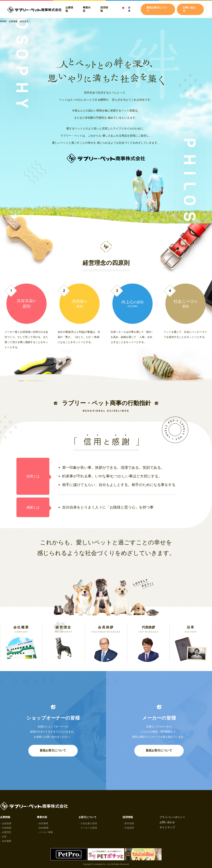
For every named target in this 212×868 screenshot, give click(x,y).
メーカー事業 (46, 832)
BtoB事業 (44, 828)
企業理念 (7, 832)
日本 (129, 9)
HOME (3, 21)
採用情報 (104, 9)
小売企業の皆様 (89, 823)
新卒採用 (129, 823)
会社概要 (7, 841)
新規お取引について (53, 750)
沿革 (4, 837)
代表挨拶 (7, 828)
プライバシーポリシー (172, 817)
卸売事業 (43, 823)
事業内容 (87, 9)
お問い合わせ (189, 9)
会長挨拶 (7, 823)
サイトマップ (167, 827)
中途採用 (129, 828)
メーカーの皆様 (89, 828)
